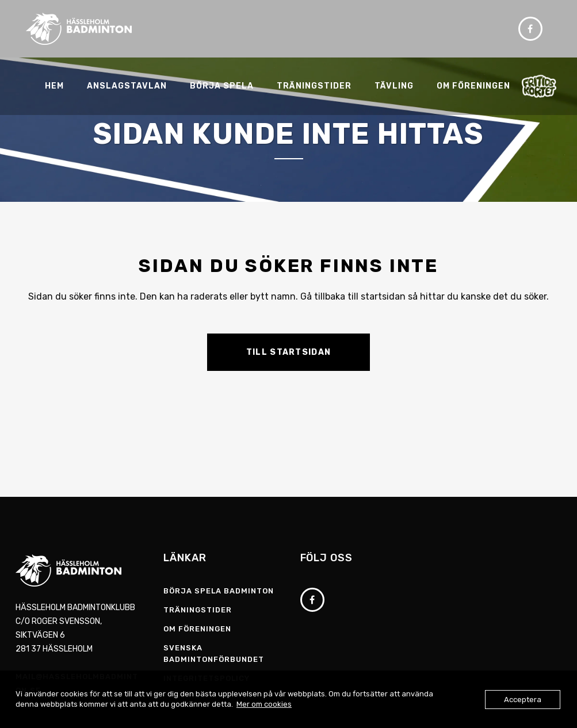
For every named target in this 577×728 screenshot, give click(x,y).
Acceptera (523, 700)
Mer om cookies (264, 704)
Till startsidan (289, 352)
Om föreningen (197, 629)
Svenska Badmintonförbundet (214, 654)
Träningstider (198, 610)
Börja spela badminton (219, 591)
